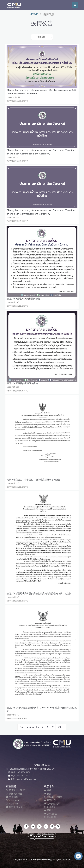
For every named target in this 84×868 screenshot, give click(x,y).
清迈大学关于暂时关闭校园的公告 (23, 299)
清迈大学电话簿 (15, 790)
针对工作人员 (14, 807)
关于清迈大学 (52, 804)
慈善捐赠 (12, 797)
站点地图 (50, 817)
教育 (47, 794)
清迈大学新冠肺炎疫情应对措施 (22, 383)
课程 (47, 790)
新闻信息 (49, 14)
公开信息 (50, 807)
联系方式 (50, 810)
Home (34, 14)
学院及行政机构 (53, 797)
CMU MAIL (13, 800)
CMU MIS (12, 804)
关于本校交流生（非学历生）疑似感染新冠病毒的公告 (33, 480)
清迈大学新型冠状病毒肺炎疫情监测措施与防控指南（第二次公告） (40, 594)
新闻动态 (50, 800)
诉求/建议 (50, 814)
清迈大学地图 (14, 794)
